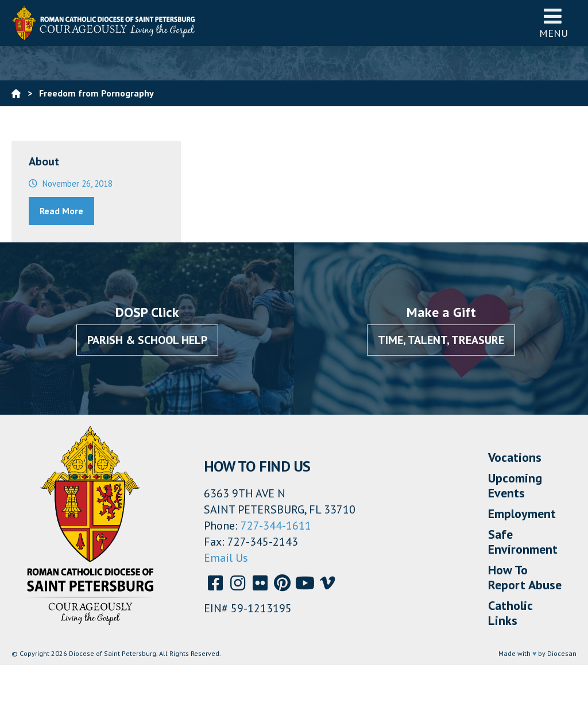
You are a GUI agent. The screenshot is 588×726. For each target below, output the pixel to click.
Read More (61, 211)
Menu (554, 23)
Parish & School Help (147, 340)
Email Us (226, 558)
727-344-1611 (276, 526)
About (44, 161)
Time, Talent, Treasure (441, 340)
